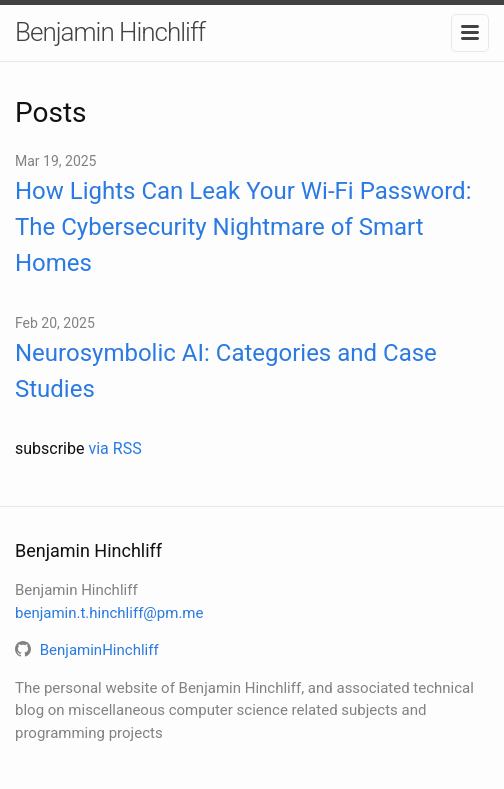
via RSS (114, 448)
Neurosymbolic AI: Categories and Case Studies (226, 371)
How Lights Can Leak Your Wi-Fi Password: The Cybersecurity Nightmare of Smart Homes (243, 227)
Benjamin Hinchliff (110, 32)
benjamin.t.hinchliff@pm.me (109, 613)
